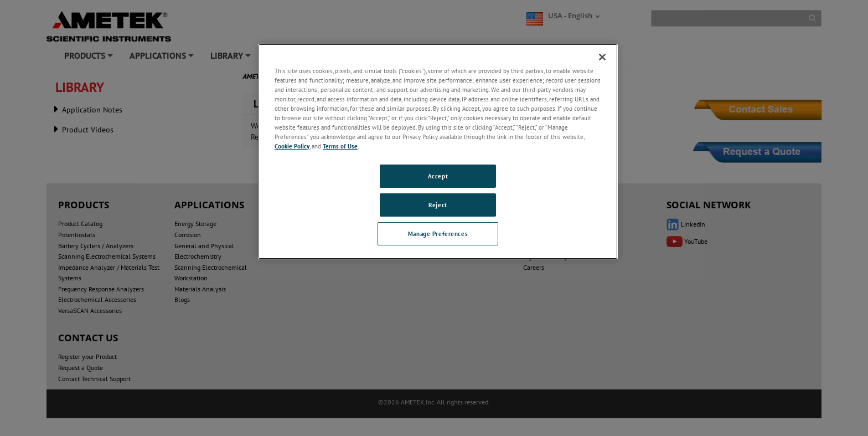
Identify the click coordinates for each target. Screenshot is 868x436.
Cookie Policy (292, 146)
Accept (438, 176)
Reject (438, 205)
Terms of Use (340, 146)
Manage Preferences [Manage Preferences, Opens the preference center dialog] (438, 234)
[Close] (602, 57)
